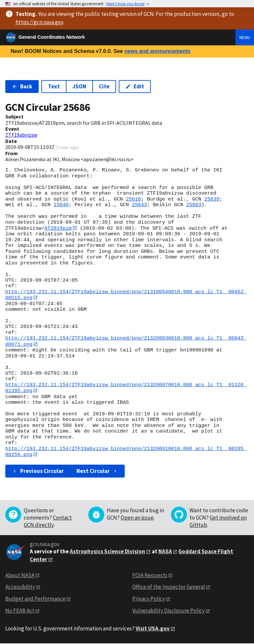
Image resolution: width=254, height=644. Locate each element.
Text (54, 86)
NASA (165, 552)
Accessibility (20, 588)
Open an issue (137, 518)
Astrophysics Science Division (107, 552)
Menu (245, 37)
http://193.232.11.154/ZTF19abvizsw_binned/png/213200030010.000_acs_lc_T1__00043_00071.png (126, 341)
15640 (61, 205)
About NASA (20, 576)
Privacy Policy (149, 599)
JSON (79, 86)
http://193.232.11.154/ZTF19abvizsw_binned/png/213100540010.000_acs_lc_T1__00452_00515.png (126, 295)
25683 (194, 205)
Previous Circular (38, 472)
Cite (104, 86)
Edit (135, 86)
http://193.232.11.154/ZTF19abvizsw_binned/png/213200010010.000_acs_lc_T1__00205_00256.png (126, 452)
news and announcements (157, 51)
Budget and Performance (35, 599)
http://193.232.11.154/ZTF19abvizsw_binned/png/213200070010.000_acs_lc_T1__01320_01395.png (126, 388)
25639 (212, 199)
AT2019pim (58, 228)
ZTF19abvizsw (21, 135)
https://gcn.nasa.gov (39, 22)
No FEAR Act (20, 611)
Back (22, 86)
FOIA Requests (150, 576)
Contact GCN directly (48, 522)
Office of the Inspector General (169, 588)
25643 (140, 205)
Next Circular (97, 472)
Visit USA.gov (153, 629)
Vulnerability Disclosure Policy (169, 611)
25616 (134, 199)
